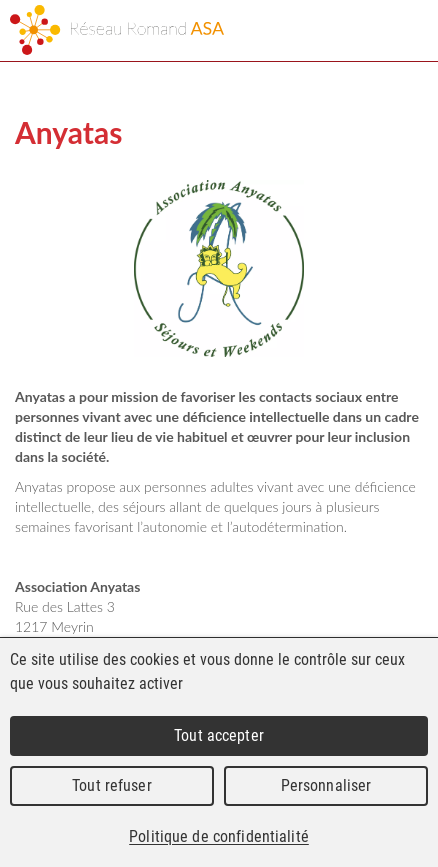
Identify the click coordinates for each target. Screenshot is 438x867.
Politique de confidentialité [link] (219, 836)
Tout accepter (219, 735)
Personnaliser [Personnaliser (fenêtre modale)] (326, 785)
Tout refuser (112, 785)
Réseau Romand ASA (160, 30)
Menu (405, 32)
